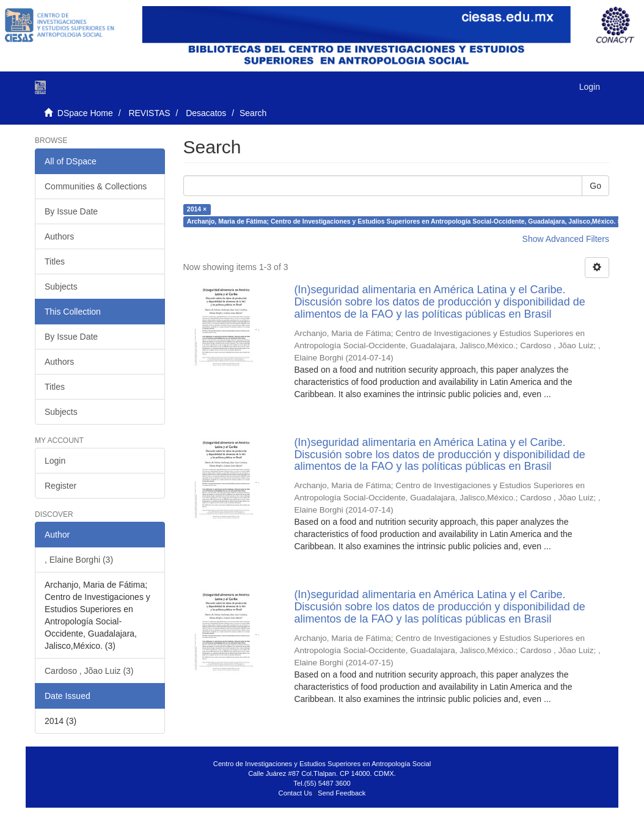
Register (60, 486)
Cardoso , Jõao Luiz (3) (89, 671)
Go (595, 186)
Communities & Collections (96, 186)
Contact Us (295, 793)
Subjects (61, 287)
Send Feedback (342, 793)
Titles (55, 261)
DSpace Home (85, 113)
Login (55, 461)
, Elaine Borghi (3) (79, 560)
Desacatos (206, 113)
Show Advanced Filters (566, 239)
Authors (59, 236)
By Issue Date (71, 211)
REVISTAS (149, 113)
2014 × (197, 209)
